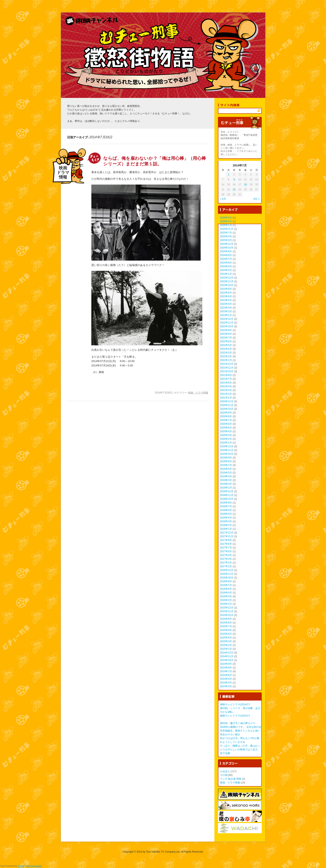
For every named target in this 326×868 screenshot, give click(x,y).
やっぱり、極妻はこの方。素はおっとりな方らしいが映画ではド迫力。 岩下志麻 (240, 749)
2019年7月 (226, 465)
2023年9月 (226, 289)
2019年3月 (226, 480)
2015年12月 (227, 608)
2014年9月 (226, 664)
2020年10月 (227, 409)
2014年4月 (226, 683)
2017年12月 (227, 533)
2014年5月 (226, 679)
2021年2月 (226, 394)
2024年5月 (226, 266)
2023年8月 (226, 293)
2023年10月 (227, 285)
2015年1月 (226, 649)
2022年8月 (226, 334)
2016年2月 (226, 600)
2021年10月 (227, 371)
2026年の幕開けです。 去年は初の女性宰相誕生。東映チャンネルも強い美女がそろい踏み (241, 731)
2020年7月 (226, 420)
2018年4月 (226, 518)
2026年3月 (226, 218)
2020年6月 (226, 424)
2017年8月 (226, 544)
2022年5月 (226, 345)
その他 (224, 775)
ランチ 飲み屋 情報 (231, 779)
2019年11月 (227, 450)
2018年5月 (226, 514)
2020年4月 (226, 431)
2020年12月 (227, 401)
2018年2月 (226, 525)
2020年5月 (226, 428)
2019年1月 (226, 488)
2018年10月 (227, 499)
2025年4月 (226, 236)
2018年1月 (226, 529)
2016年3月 (226, 596)
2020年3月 (226, 435)
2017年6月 (226, 551)
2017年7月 (226, 548)
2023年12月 (227, 278)
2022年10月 (227, 326)
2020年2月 (226, 439)
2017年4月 (226, 555)
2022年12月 (227, 319)
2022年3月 (226, 353)
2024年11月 (227, 244)
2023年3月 (226, 308)
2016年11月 (227, 574)
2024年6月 (226, 263)
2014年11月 (227, 656)
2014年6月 (226, 675)
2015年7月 (226, 626)
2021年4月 (226, 386)
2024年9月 (226, 251)
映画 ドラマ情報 (198, 393)
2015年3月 (226, 641)
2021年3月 (226, 390)
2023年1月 (226, 315)
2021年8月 (226, 375)
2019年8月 (226, 461)
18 (245, 185)
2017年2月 (226, 563)
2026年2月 (226, 221)
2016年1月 (226, 604)
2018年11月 (227, 495)
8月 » (256, 199)
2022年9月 (226, 330)
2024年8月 (226, 255)
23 (234, 190)
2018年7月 (226, 506)
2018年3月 (226, 521)
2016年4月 (226, 593)
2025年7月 (226, 233)
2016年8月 (226, 581)
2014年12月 (227, 653)
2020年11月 (227, 405)
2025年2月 (226, 240)
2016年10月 (227, 578)
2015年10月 (227, 615)
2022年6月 (226, 341)
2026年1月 (226, 225)
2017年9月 (226, 540)
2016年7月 (226, 585)
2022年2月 (226, 356)
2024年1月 (226, 274)
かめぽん (225, 771)
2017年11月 (227, 536)
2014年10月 (227, 660)
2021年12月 (227, 364)
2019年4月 (226, 476)
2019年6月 (226, 469)
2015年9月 (226, 619)
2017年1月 (226, 566)
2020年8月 (226, 416)
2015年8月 (226, 623)
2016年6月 (226, 589)
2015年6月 (226, 630)
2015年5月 (226, 634)
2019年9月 (226, 458)
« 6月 (223, 199)
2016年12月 (227, 570)
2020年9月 (226, 413)
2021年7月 (226, 379)
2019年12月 (227, 446)
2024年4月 (226, 270)
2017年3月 (226, 559)
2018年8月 (226, 503)
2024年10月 (227, 248)
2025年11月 (227, 229)
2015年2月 (226, 645)
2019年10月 (227, 454)
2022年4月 (226, 349)
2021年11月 (227, 368)
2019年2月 (226, 484)
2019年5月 (226, 473)
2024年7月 (226, 259)
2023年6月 (226, 296)
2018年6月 (226, 510)
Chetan (21, 866)
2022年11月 (227, 323)
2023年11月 (227, 281)
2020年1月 (226, 443)
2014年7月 (226, 671)
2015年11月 (227, 611)
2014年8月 (226, 668)
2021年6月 (226, 383)
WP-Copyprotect (34, 866)
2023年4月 (226, 304)
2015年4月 (226, 638)
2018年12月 (227, 491)
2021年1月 (226, 398)
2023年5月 (226, 300)
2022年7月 (226, 338)
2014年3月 (226, 686)
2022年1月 (226, 360)
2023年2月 (226, 311)
